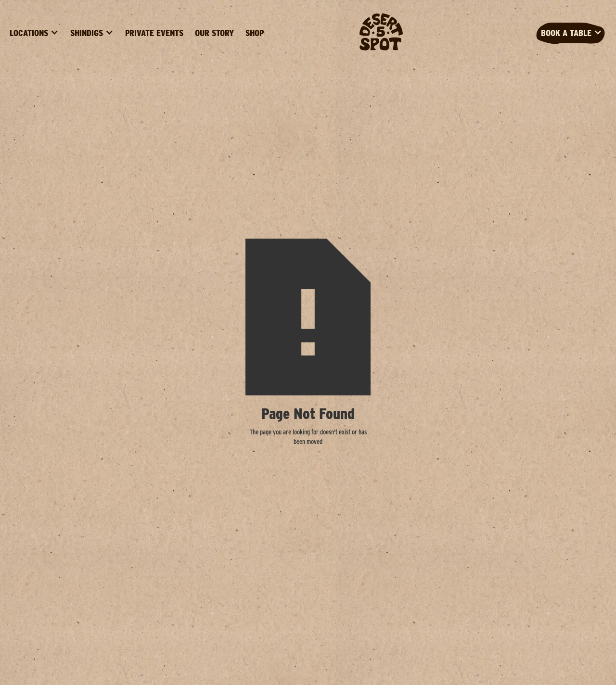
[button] (34, 33)
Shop (255, 33)
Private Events (154, 33)
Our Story (214, 33)
